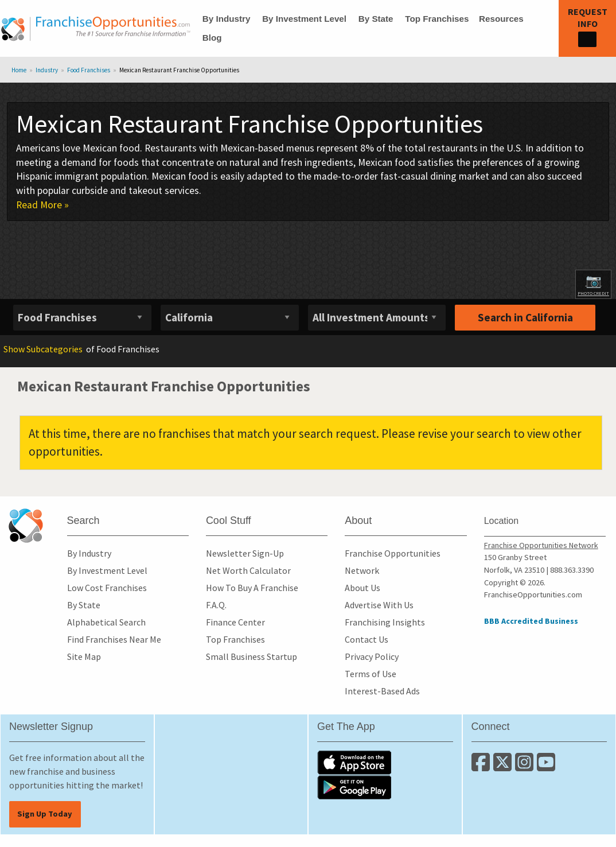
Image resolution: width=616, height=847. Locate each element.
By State (376, 19)
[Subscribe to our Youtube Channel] (547, 767)
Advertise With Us (379, 605)
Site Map (84, 656)
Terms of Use (371, 674)
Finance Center (235, 622)
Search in (525, 317)
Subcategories (43, 349)
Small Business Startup (252, 656)
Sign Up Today (45, 814)
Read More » (42, 205)
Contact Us (367, 639)
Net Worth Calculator (248, 570)
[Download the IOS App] (354, 761)
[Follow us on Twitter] (504, 767)
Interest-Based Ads (382, 691)
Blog (212, 38)
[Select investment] (377, 318)
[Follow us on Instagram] (526, 767)
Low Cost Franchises (107, 588)
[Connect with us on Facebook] (482, 767)
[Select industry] (82, 318)
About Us (362, 588)
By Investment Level (304, 19)
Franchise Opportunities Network (541, 545)
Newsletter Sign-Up (245, 553)
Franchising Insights (385, 622)
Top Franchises (437, 19)
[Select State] (230, 318)
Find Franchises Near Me (114, 639)
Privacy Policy (372, 656)
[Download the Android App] (354, 786)
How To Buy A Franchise (252, 588)
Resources (501, 19)
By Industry (227, 19)
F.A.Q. (216, 605)
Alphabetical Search (106, 622)
